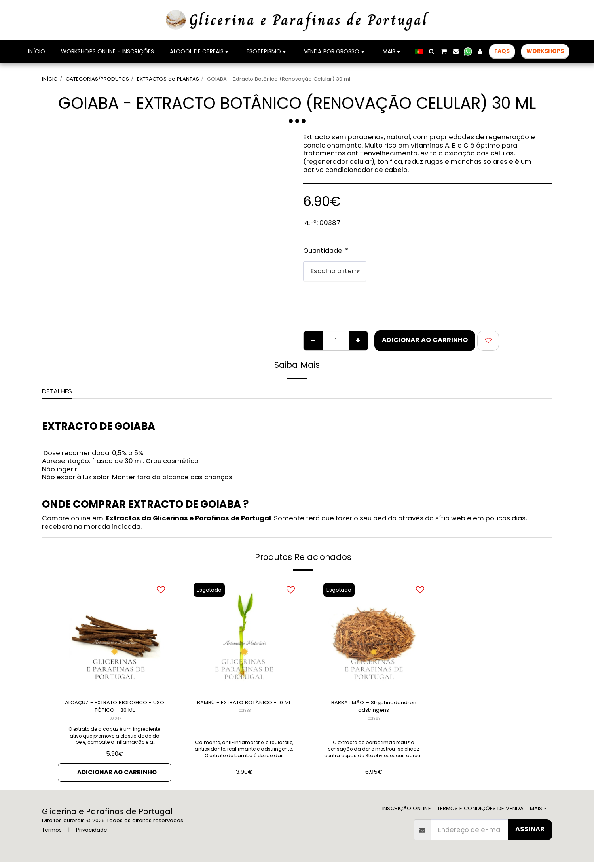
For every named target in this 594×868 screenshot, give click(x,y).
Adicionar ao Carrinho (425, 340)
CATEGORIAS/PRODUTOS (97, 79)
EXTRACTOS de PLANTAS (168, 79)
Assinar (530, 835)
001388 (245, 722)
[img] (115, 635)
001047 (115, 722)
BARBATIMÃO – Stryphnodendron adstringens (374, 708)
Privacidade (92, 836)
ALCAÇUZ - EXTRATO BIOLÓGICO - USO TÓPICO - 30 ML (115, 709)
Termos (52, 836)
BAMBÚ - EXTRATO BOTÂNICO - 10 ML (244, 708)
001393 (374, 722)
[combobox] (335, 271)
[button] (432, 51)
